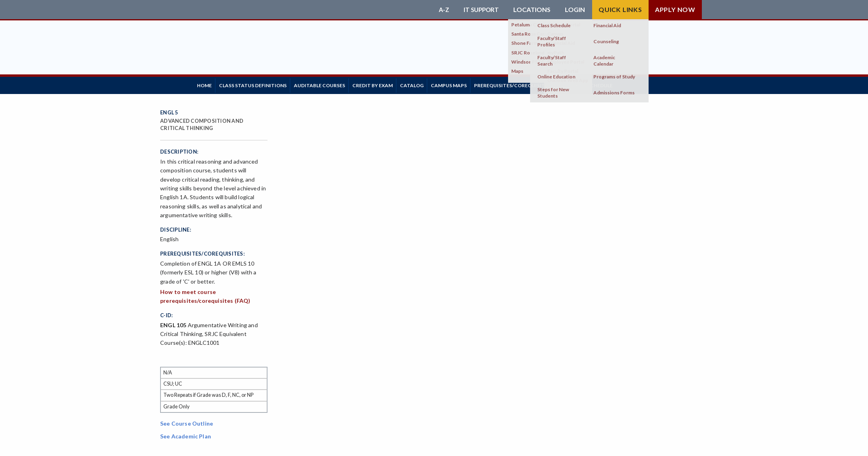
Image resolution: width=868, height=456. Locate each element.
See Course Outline (187, 421)
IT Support (480, 10)
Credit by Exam (393, 84)
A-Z (441, 10)
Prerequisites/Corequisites (551, 84)
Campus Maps (482, 84)
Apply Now (675, 9)
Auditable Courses (334, 84)
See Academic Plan (186, 433)
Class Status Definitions (262, 84)
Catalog (439, 84)
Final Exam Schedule (630, 84)
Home (207, 84)
